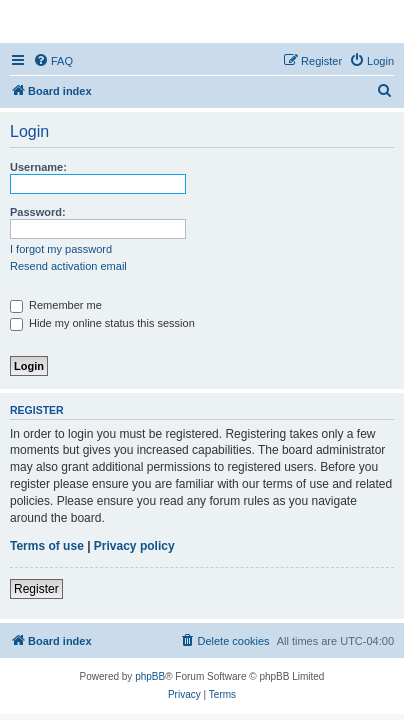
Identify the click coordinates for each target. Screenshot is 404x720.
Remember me (56, 305)
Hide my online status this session (102, 323)
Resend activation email (68, 266)
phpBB (150, 676)
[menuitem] (53, 61)
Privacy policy (134, 546)
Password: (38, 212)
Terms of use (47, 546)
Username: (38, 167)
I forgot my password (61, 249)
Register (36, 589)
